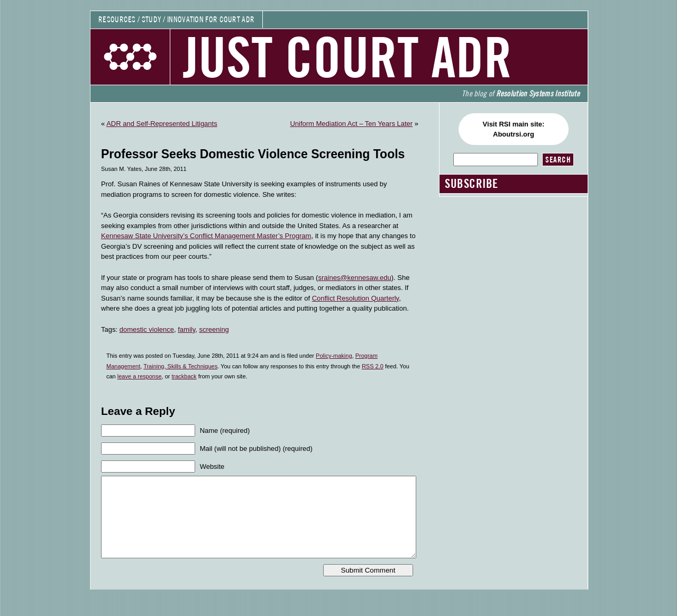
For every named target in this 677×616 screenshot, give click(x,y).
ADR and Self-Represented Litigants (162, 124)
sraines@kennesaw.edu (354, 278)
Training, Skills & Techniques (180, 366)
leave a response (140, 376)
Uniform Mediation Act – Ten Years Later (351, 124)
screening (214, 329)
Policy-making (334, 356)
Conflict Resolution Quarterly (356, 298)
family (186, 329)
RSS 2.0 (373, 366)
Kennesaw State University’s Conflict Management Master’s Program (206, 236)
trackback (184, 376)
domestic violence (147, 329)
